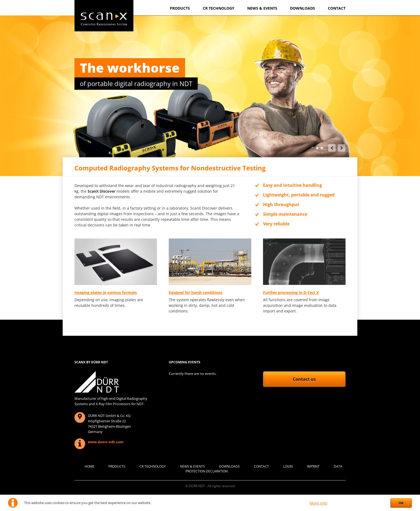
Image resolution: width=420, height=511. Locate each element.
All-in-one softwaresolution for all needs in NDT (317, 148)
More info (318, 503)
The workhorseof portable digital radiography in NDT (313, 148)
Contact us (304, 379)
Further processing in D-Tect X (291, 292)
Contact (337, 8)
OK (401, 503)
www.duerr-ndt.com (106, 442)
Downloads (303, 8)
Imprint (313, 466)
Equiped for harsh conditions (196, 292)
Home (89, 466)
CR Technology (219, 8)
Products (180, 8)
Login (288, 466)
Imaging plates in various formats (106, 292)
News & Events (262, 8)
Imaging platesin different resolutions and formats (322, 148)
